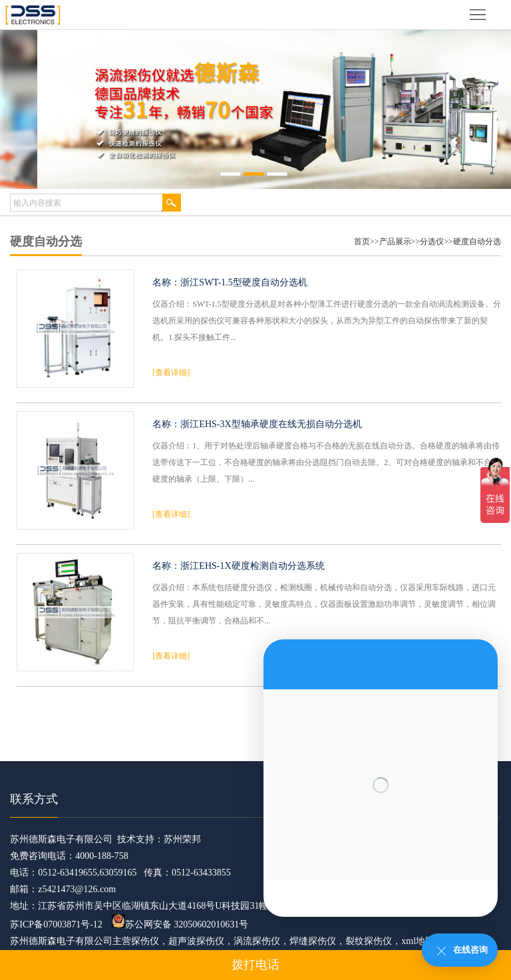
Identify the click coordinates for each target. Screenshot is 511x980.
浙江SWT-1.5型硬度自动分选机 (244, 282)
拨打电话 (255, 965)
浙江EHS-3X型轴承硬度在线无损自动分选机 (271, 424)
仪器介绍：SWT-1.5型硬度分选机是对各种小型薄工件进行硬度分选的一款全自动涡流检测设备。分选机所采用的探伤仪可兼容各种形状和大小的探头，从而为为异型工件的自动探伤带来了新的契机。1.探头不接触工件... (326, 321)
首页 (362, 242)
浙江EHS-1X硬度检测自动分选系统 (252, 566)
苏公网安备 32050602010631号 (180, 924)
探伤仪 (145, 941)
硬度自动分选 (477, 242)
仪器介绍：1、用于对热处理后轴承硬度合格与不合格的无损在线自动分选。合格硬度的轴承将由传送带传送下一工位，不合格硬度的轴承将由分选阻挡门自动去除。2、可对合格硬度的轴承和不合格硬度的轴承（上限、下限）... (326, 462)
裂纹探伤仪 (369, 941)
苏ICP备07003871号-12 (56, 924)
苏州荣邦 (182, 839)
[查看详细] (171, 373)
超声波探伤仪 (196, 941)
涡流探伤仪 (257, 941)
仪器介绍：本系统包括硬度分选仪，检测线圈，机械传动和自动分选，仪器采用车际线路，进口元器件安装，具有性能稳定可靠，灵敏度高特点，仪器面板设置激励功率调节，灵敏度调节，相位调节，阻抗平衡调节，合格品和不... (324, 604)
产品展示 (395, 242)
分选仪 (432, 242)
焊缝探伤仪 (313, 941)
